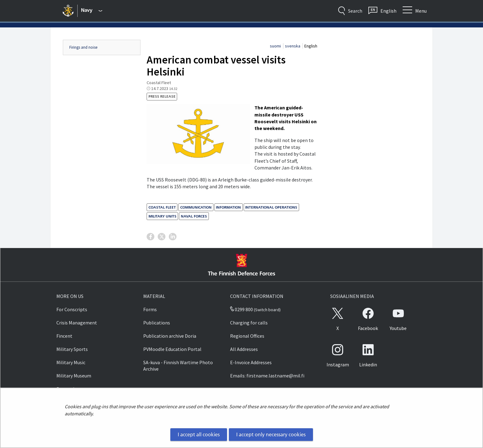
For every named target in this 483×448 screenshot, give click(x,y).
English (311, 46)
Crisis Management (77, 323)
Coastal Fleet (162, 207)
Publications (157, 323)
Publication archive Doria (170, 336)
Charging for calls (249, 323)
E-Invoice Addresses (251, 362)
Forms (150, 309)
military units (162, 216)
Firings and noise (83, 47)
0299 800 (241, 309)
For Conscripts (72, 309)
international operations (271, 207)
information (228, 207)
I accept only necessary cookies (271, 434)
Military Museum (74, 376)
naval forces (194, 216)
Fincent (64, 336)
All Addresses (244, 349)
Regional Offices (247, 336)
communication (196, 207)
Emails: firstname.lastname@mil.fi (267, 376)
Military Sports (72, 349)
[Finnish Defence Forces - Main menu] (92, 11)
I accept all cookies (199, 434)
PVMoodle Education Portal (172, 349)
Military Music (71, 362)
